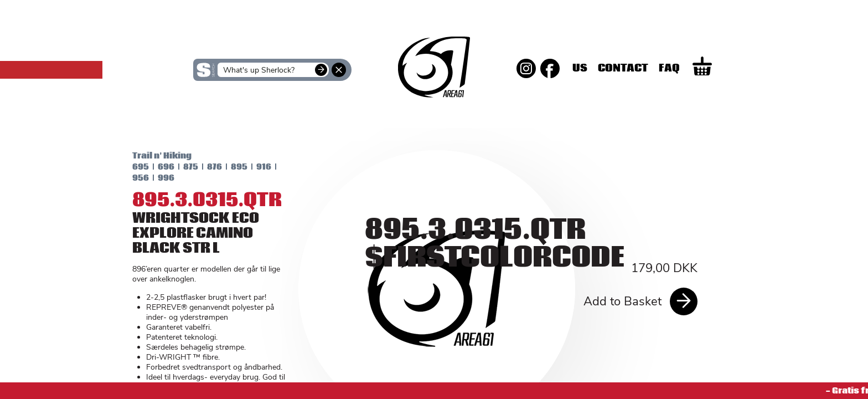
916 (255, 167)
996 (157, 178)
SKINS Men (434, 108)
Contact (663, 68)
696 (157, 167)
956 (132, 178)
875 (182, 167)
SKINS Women (213, 115)
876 (206, 167)
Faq (709, 68)
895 (230, 167)
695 (132, 167)
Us (620, 68)
